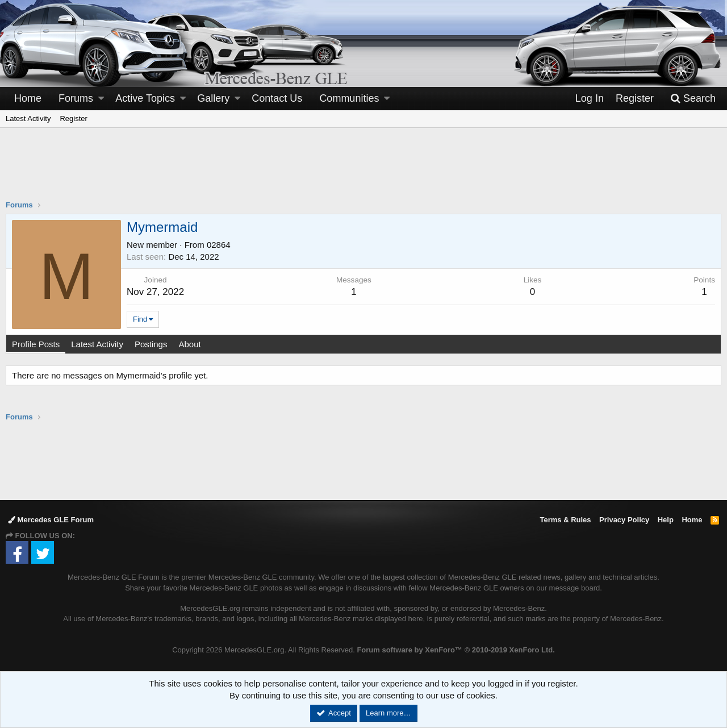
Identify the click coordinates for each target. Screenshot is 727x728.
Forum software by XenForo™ (456, 650)
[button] (101, 99)
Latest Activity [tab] (97, 344)
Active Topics (145, 98)
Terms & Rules (565, 520)
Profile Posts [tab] (36, 344)
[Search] (693, 99)
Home (28, 98)
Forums (76, 98)
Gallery (213, 98)
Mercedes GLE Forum (51, 520)
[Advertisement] (363, 171)
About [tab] (189, 344)
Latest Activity (28, 118)
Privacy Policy (624, 520)
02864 (219, 245)
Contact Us (277, 98)
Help (666, 520)
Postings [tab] (151, 344)
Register (73, 118)
